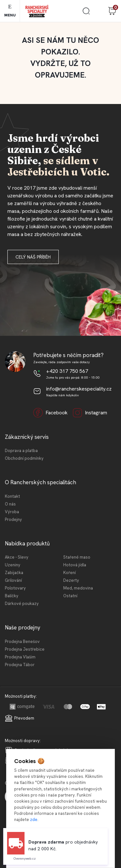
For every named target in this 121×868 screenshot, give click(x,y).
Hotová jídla (75, 565)
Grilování (13, 580)
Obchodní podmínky (24, 458)
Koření (70, 573)
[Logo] (37, 11)
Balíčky (12, 596)
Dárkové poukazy (22, 604)
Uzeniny (13, 565)
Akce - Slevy (17, 557)
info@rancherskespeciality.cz (79, 389)
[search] (86, 13)
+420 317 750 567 (67, 371)
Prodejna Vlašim (20, 657)
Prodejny (13, 519)
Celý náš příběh (33, 257)
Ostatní (70, 596)
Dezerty (71, 580)
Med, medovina (78, 588)
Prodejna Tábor (20, 665)
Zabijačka (14, 573)
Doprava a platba (21, 451)
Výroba (12, 512)
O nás (10, 504)
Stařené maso (77, 557)
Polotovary (15, 588)
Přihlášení (99, 11)
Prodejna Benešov (22, 642)
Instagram (90, 413)
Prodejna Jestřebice (25, 649)
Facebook (50, 413)
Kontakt (12, 496)
